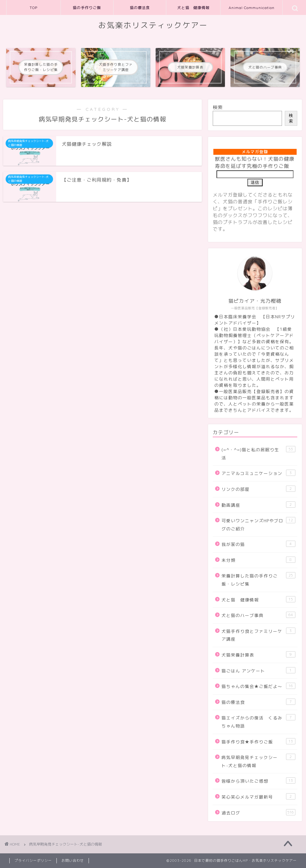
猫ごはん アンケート (258, 670)
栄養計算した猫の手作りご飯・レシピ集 (258, 579)
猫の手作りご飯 (87, 8)
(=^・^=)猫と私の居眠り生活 (258, 453)
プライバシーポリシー (33, 861)
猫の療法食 (140, 8)
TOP (34, 8)
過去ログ (258, 812)
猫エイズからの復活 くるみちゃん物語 (258, 721)
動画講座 (258, 505)
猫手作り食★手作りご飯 (258, 741)
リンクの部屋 (258, 489)
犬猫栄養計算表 (258, 655)
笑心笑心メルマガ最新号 (258, 797)
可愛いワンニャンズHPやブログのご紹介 (258, 524)
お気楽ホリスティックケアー (153, 25)
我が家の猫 (258, 544)
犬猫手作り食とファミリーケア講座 (258, 635)
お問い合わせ (73, 861)
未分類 (258, 560)
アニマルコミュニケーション (258, 473)
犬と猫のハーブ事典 (258, 615)
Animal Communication (252, 8)
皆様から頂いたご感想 (258, 781)
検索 (218, 107)
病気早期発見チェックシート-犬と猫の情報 (258, 761)
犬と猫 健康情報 (193, 8)
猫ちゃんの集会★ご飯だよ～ (258, 686)
